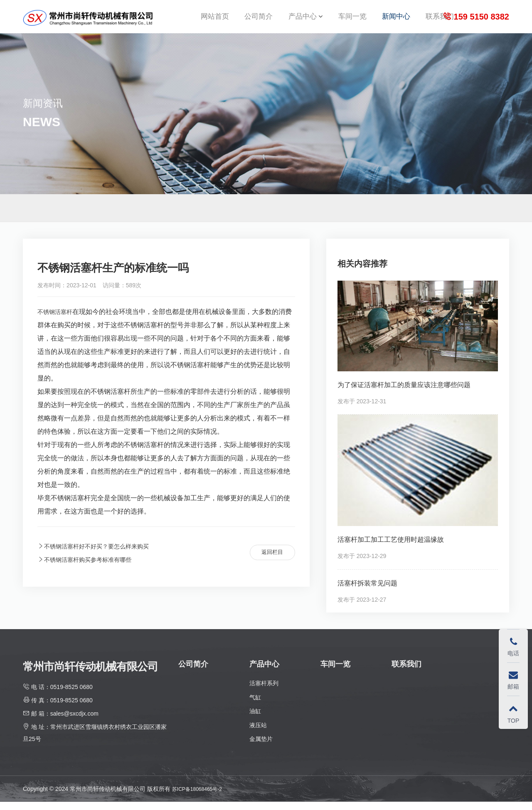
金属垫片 (261, 747)
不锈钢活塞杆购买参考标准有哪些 (91, 568)
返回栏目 (268, 561)
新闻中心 (396, 21)
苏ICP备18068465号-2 (201, 797)
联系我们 (440, 21)
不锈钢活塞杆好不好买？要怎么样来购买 (101, 554)
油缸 (255, 719)
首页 (478, 216)
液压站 (258, 733)
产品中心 (303, 21)
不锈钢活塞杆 (57, 320)
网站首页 (215, 21)
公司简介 (259, 21)
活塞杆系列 (264, 691)
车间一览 (352, 21)
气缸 (255, 706)
